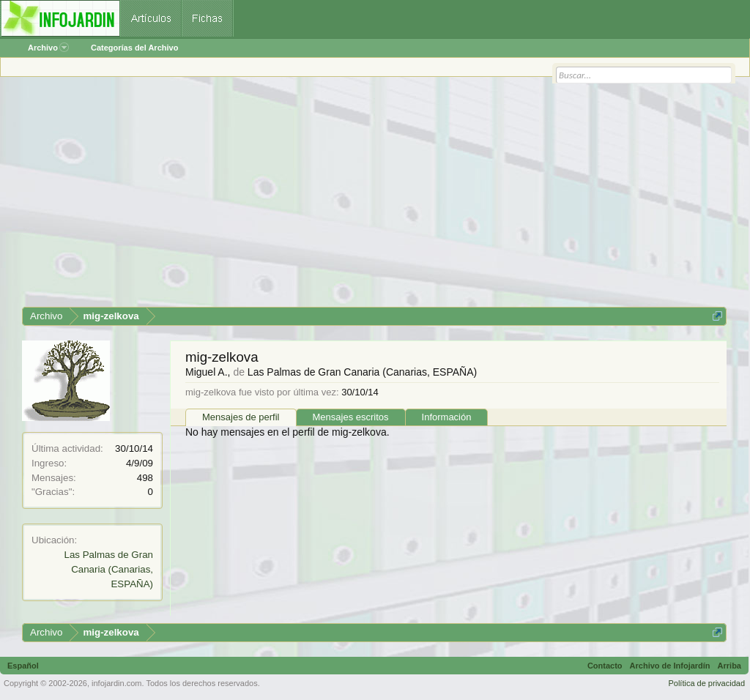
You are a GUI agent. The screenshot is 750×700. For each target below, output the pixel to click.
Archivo (48, 48)
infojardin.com (116, 683)
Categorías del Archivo (134, 48)
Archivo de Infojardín (670, 666)
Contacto (605, 666)
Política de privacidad (706, 683)
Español (23, 666)
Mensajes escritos (351, 417)
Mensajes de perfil (241, 417)
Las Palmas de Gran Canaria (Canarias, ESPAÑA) (109, 569)
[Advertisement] (374, 197)
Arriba (729, 666)
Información (447, 417)
